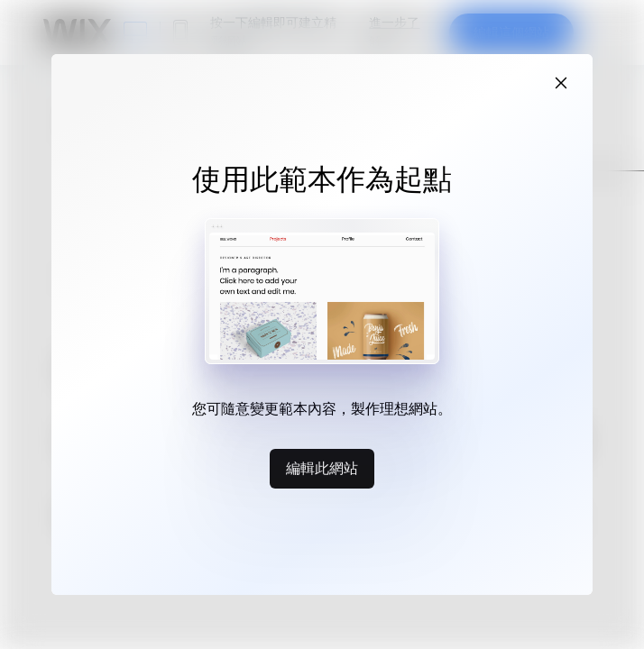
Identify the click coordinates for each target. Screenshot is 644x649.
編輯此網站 (322, 468)
